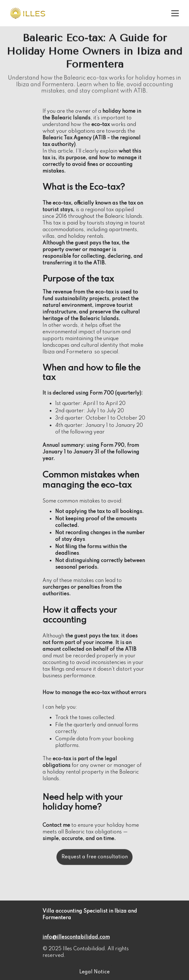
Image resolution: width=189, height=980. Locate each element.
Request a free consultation (95, 859)
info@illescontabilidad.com (76, 937)
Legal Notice (94, 972)
